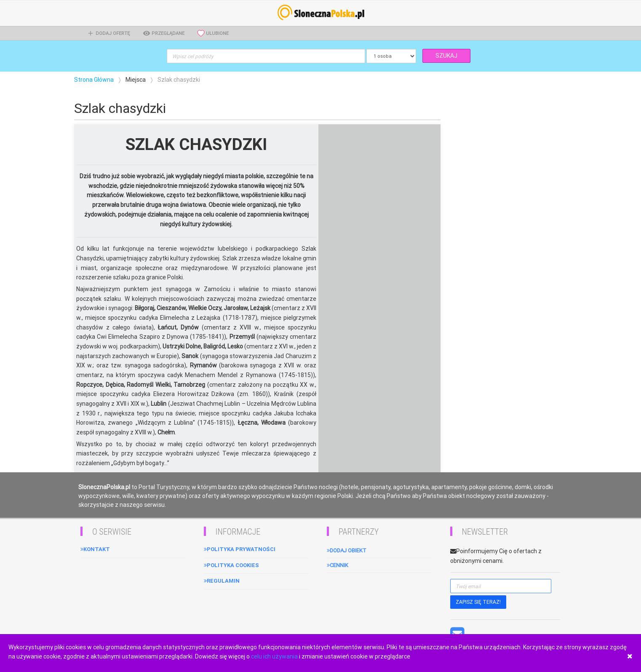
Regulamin (222, 581)
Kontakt (95, 549)
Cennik (338, 565)
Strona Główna (94, 80)
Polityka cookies (231, 565)
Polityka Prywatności (240, 549)
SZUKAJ (446, 56)
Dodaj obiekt (347, 550)
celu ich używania (274, 656)
